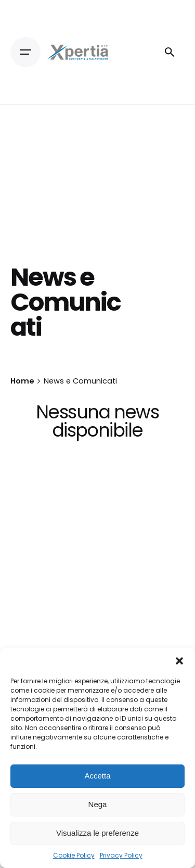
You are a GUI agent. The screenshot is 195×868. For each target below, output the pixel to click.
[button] (179, 661)
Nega (98, 804)
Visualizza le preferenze (97, 833)
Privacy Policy (121, 855)
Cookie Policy (74, 855)
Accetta (97, 776)
